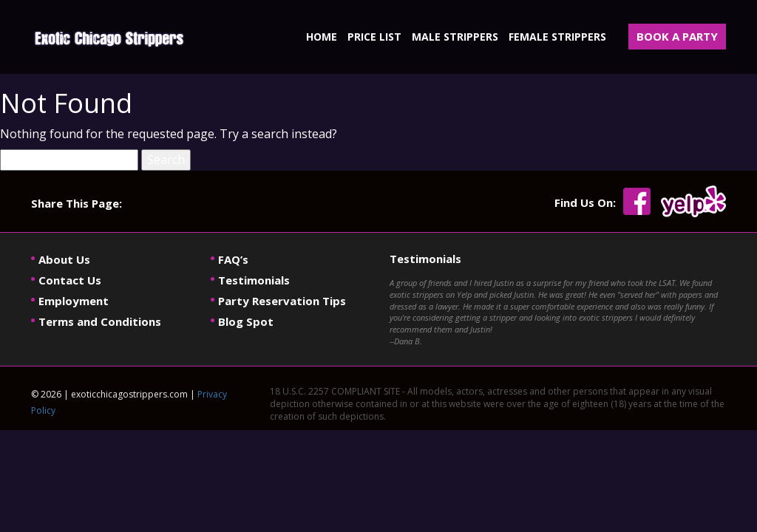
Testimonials (254, 280)
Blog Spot (246, 321)
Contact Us (70, 280)
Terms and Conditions (100, 321)
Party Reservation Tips (282, 301)
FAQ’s (233, 259)
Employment (74, 301)
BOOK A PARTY (677, 36)
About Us (64, 259)
